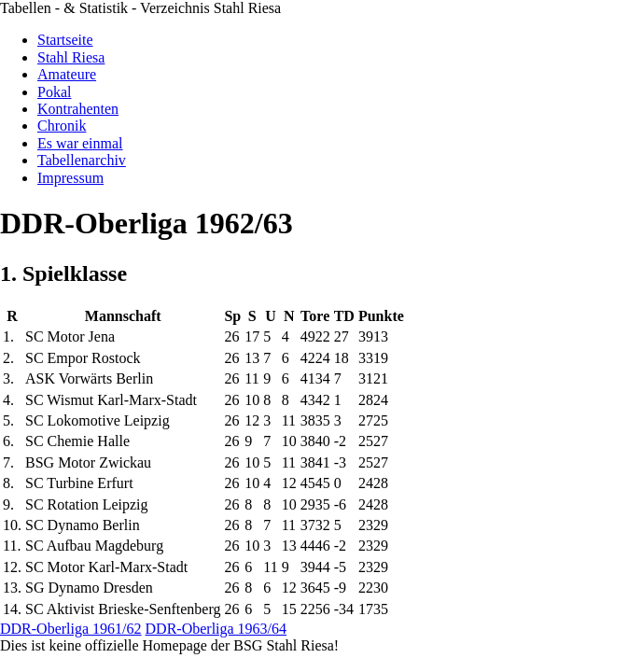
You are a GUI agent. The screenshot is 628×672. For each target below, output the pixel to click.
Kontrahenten (78, 109)
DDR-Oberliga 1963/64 (216, 629)
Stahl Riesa (71, 57)
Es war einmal (80, 143)
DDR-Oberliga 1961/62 (71, 629)
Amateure (67, 74)
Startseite (65, 40)
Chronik (62, 126)
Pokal (54, 92)
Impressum (70, 178)
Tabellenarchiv (82, 160)
